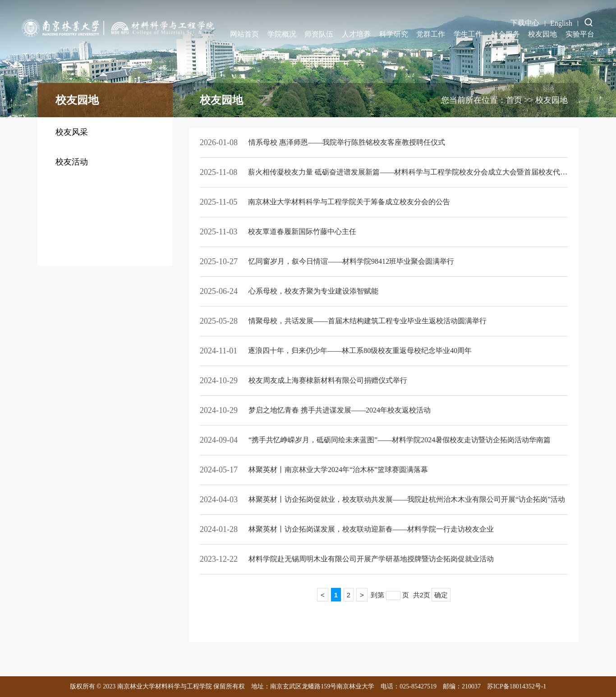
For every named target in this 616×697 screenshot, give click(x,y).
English (561, 23)
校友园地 (542, 34)
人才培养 (356, 34)
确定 (441, 595)
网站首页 (244, 34)
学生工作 (468, 34)
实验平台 (580, 34)
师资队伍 (319, 34)
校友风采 (72, 132)
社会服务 (506, 34)
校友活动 (72, 162)
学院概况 (282, 34)
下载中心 (525, 23)
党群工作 (431, 34)
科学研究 (394, 34)
